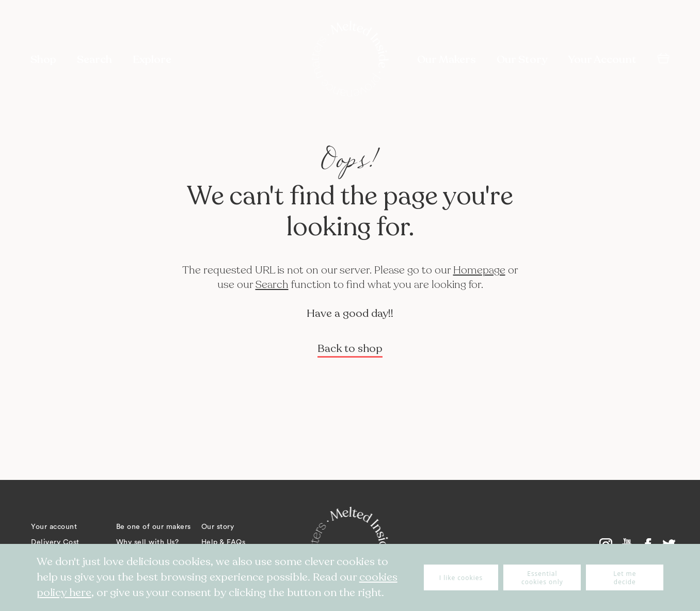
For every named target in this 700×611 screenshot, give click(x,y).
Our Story (522, 60)
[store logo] (350, 60)
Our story (218, 527)
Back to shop (350, 349)
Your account (54, 527)
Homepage (479, 270)
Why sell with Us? (148, 542)
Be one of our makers (154, 527)
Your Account (602, 60)
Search (272, 285)
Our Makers (447, 60)
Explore (152, 60)
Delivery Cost (55, 542)
